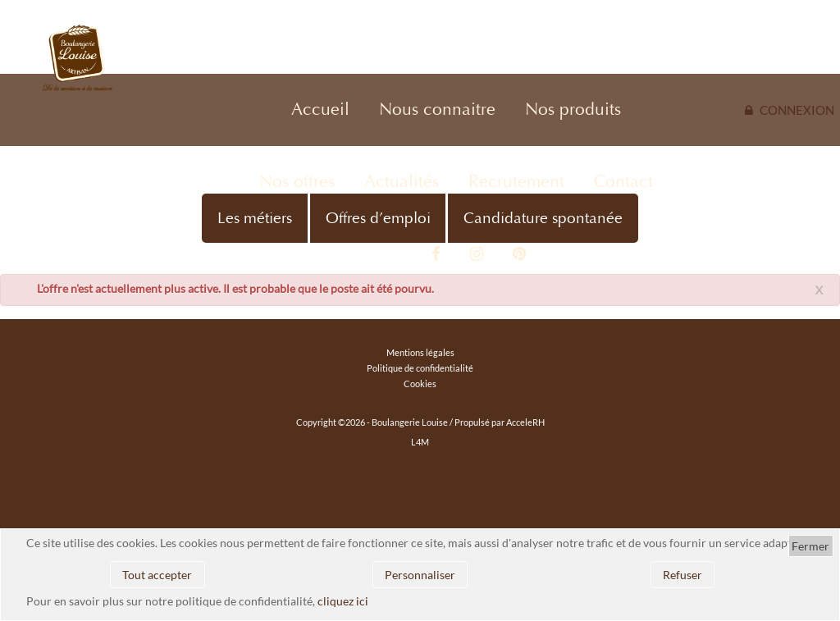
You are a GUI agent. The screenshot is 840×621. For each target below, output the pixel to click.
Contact (623, 182)
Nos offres (297, 182)
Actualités (402, 182)
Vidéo (394, 254)
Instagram (477, 254)
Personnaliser (420, 575)
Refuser (682, 575)
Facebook (436, 254)
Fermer (810, 546)
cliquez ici (343, 601)
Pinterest (519, 254)
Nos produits (573, 110)
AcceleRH (525, 422)
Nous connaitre (437, 110)
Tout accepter (157, 575)
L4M (420, 442)
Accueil (320, 110)
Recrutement (516, 182)
